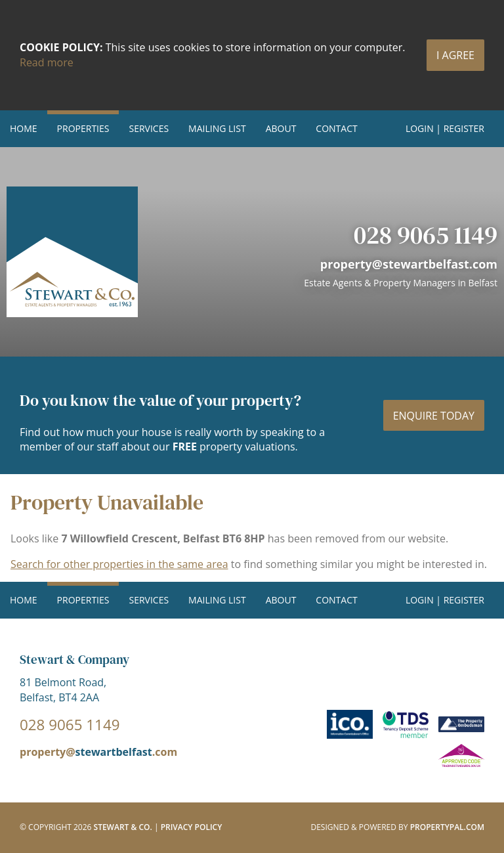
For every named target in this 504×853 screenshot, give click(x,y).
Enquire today (434, 416)
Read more (47, 62)
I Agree (455, 55)
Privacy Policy (192, 827)
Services (149, 128)
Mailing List (217, 128)
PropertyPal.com (447, 827)
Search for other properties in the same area (119, 564)
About (281, 128)
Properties (83, 128)
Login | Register (445, 128)
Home (24, 128)
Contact (336, 128)
